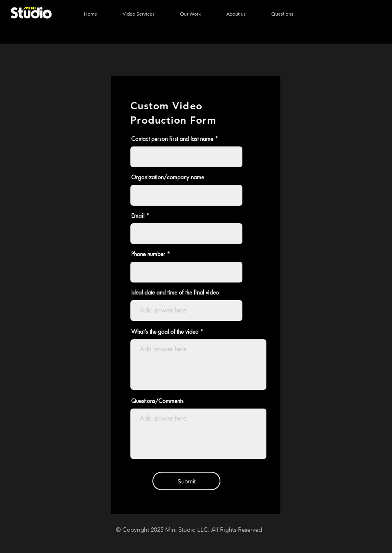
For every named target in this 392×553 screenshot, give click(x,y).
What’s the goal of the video (165, 332)
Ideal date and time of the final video (175, 293)
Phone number (148, 254)
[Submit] (186, 481)
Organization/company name (168, 177)
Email (138, 216)
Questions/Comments (157, 401)
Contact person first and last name (172, 139)
